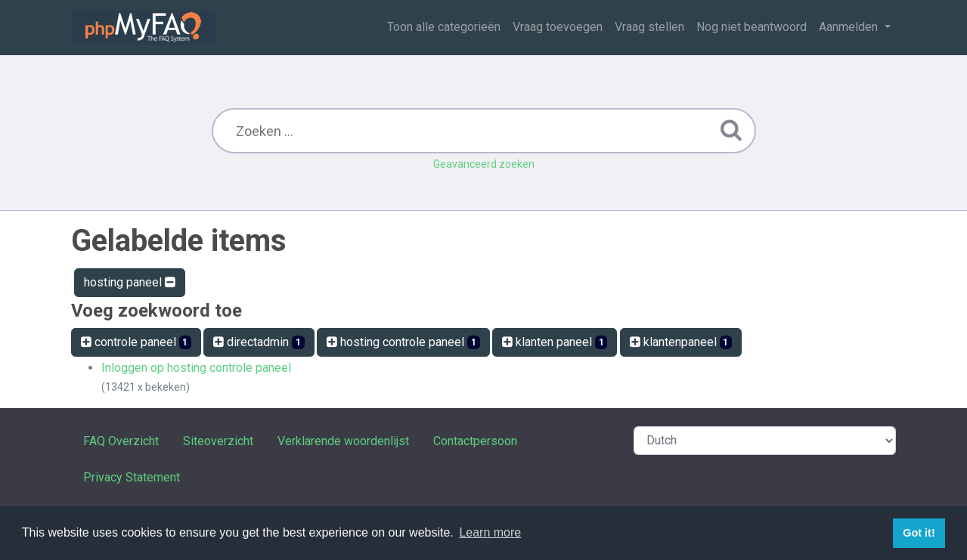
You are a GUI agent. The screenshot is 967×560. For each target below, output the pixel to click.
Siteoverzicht (218, 441)
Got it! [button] (919, 533)
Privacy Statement (132, 477)
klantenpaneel (681, 342)
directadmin (259, 342)
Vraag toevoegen (558, 27)
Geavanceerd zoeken (484, 164)
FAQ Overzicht (121, 441)
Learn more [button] (490, 532)
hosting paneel (130, 282)
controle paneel (136, 342)
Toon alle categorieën (444, 27)
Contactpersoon (475, 441)
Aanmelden (850, 27)
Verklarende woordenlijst (343, 441)
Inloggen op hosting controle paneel (196, 368)
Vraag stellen (649, 27)
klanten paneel (555, 342)
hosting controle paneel (403, 342)
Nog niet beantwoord (752, 27)
